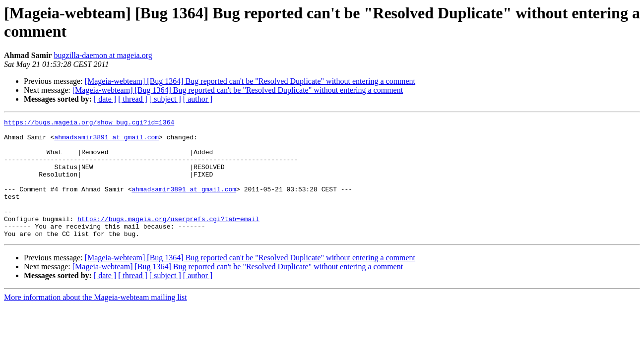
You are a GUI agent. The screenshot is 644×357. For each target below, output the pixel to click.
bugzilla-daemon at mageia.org (103, 55)
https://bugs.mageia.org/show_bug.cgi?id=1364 (89, 123)
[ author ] (198, 99)
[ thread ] (133, 99)
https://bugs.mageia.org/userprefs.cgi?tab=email (168, 239)
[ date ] (105, 99)
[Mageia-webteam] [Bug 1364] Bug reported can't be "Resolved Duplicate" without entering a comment (250, 81)
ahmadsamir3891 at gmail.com (106, 141)
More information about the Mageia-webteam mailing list (96, 321)
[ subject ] (165, 99)
